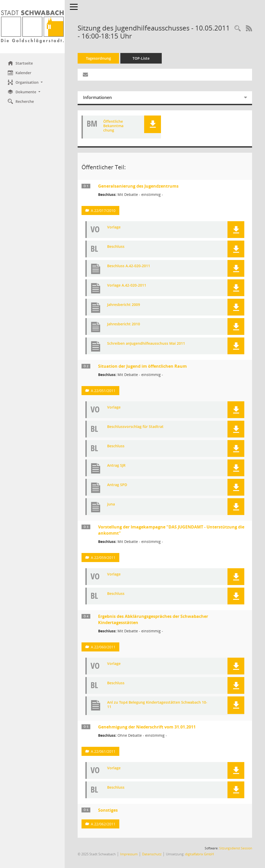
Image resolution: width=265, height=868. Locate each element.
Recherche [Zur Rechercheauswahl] (21, 101)
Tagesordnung (98, 58)
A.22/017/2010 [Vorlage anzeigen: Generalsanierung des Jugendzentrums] (103, 210)
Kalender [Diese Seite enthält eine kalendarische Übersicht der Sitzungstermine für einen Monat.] (20, 73)
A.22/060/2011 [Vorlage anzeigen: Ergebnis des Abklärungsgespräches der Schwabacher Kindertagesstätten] (103, 647)
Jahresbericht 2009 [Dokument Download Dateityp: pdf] (124, 305)
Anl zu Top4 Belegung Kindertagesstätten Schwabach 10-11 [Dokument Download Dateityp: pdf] (157, 705)
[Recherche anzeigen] (238, 29)
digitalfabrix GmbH (200, 854)
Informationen (97, 97)
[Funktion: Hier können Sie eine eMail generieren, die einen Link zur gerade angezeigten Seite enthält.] (85, 75)
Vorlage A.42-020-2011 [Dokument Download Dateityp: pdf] (127, 285)
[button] (32, 82)
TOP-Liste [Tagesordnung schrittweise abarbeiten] (141, 58)
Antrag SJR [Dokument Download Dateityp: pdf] (116, 466)
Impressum (129, 854)
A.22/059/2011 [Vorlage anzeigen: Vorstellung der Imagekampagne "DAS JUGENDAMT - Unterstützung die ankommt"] (103, 558)
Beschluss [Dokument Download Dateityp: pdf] (116, 247)
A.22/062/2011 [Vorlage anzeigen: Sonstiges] (103, 824)
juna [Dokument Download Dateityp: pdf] (111, 504)
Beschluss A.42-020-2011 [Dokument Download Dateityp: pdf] (129, 266)
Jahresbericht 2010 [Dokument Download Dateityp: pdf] (124, 324)
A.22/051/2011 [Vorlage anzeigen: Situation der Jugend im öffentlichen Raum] (103, 391)
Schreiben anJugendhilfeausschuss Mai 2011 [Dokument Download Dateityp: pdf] (146, 344)
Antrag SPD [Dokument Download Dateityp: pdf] (117, 485)
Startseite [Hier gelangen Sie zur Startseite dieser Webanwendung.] (20, 63)
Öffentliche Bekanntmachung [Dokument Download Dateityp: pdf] (113, 126)
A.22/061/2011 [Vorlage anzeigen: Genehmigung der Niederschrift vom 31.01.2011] (103, 751)
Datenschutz (152, 854)
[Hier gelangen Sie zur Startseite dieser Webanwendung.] (32, 27)
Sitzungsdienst (236, 848)
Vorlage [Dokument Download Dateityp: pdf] (114, 227)
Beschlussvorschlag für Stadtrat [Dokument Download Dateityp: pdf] (135, 427)
